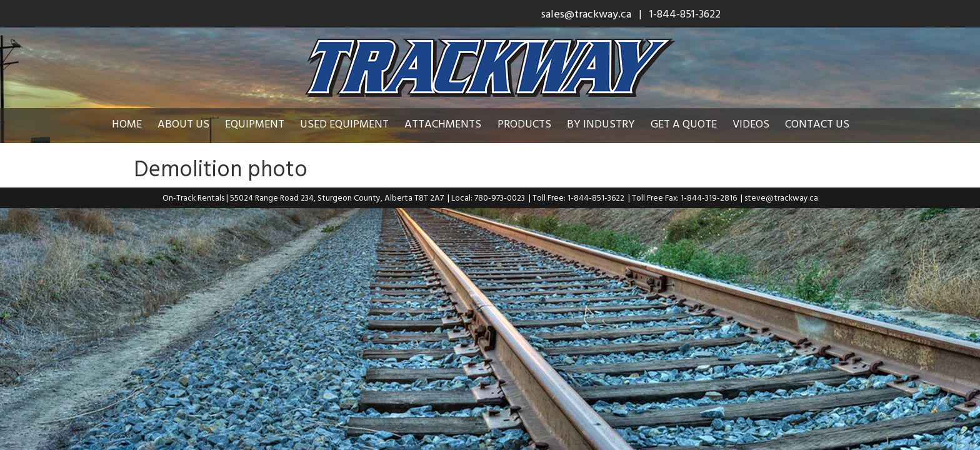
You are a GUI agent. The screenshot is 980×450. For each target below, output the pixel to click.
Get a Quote (693, 123)
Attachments (452, 123)
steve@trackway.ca (781, 197)
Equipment (264, 123)
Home (136, 123)
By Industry (610, 123)
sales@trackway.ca (586, 13)
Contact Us (827, 123)
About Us (193, 123)
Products (534, 123)
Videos (760, 123)
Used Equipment (354, 123)
